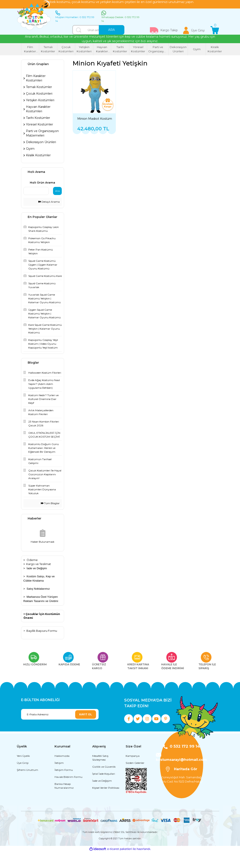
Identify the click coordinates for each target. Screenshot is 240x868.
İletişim (59, 779)
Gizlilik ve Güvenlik (104, 783)
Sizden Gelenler (135, 779)
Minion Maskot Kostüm (95, 119)
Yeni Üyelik (23, 772)
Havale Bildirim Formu (68, 793)
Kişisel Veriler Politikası (106, 804)
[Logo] (34, 15)
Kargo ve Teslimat (39, 564)
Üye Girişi (23, 779)
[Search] (98, 30)
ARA (111, 30)
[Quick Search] (36, 191)
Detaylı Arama (49, 202)
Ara (57, 191)
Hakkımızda (62, 772)
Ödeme (32, 560)
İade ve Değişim (37, 568)
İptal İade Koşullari (104, 790)
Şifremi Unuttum (27, 786)
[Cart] (215, 30)
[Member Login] (194, 30)
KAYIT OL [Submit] (86, 714)
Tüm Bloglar (50, 503)
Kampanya (133, 772)
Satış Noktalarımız (38, 589)
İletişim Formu (64, 786)
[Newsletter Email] (60, 714)
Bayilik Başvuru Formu (42, 631)
